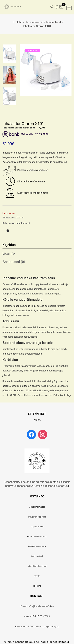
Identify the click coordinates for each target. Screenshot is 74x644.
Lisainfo (9, 253)
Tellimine (37, 586)
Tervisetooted (34, 22)
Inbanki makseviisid (37, 566)
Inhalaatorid (54, 22)
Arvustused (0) (14, 262)
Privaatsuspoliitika (37, 517)
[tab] (37, 244)
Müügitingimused (37, 507)
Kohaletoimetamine (37, 546)
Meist (37, 420)
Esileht (18, 22)
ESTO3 (37, 576)
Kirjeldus (9, 245)
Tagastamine (37, 527)
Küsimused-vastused (37, 537)
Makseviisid (37, 556)
